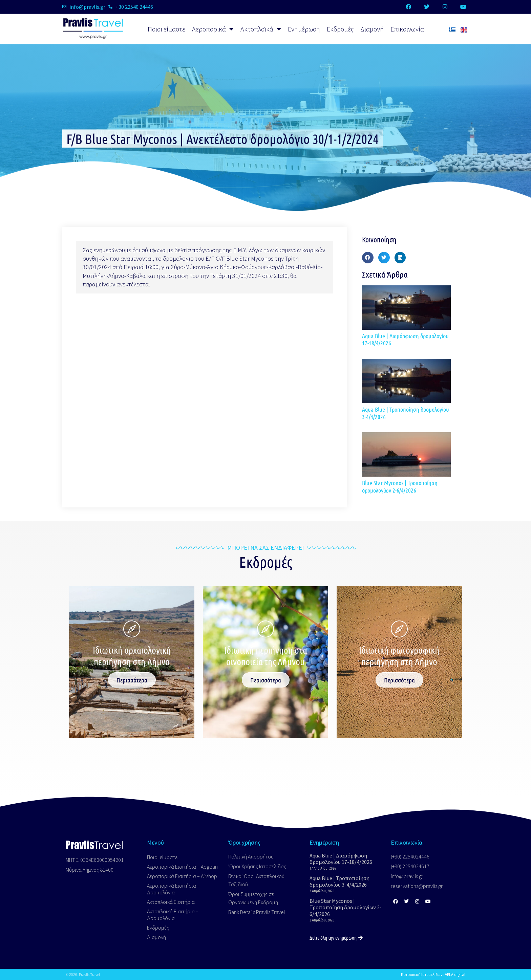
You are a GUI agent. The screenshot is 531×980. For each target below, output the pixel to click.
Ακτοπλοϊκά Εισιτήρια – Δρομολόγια (173, 915)
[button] (368, 258)
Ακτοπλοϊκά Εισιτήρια (171, 902)
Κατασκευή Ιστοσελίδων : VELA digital (433, 974)
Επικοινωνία (407, 29)
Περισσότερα (132, 680)
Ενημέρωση (304, 29)
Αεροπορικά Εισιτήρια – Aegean (182, 867)
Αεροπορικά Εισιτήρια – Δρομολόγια (173, 889)
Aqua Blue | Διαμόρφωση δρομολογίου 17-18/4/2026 (405, 340)
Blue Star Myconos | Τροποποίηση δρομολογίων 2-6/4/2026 (400, 486)
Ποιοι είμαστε (166, 29)
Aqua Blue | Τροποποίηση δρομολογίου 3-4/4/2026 (406, 413)
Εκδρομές (340, 29)
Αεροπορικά (213, 29)
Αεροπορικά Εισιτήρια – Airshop (182, 876)
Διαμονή (372, 29)
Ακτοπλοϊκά (261, 29)
